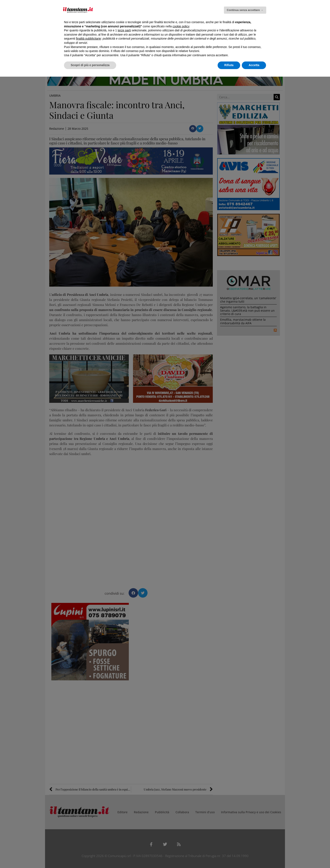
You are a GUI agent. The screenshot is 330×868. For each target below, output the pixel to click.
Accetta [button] (254, 65)
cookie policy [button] (181, 26)
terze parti (124, 30)
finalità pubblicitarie (88, 39)
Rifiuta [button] (229, 65)
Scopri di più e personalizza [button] (90, 65)
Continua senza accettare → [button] (245, 10)
